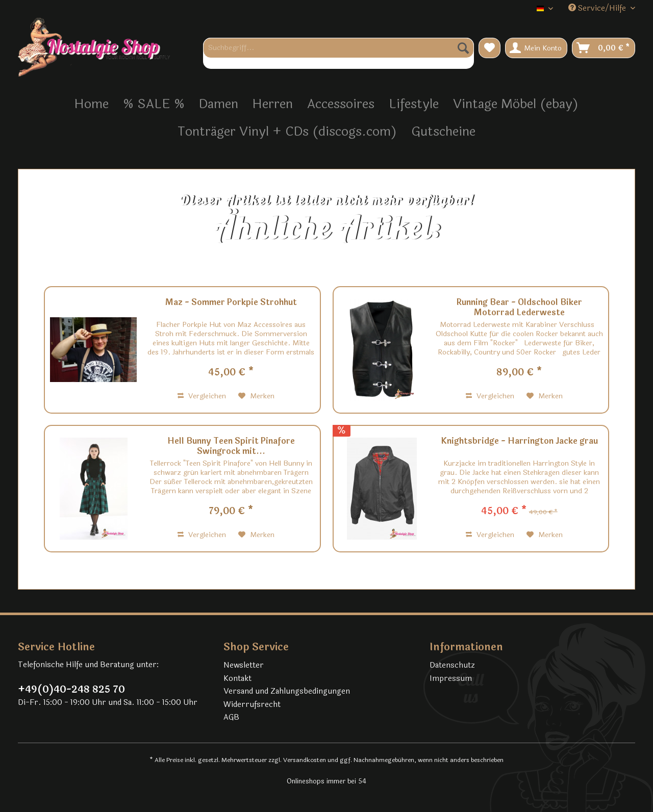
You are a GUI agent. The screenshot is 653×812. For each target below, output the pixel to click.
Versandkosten (305, 760)
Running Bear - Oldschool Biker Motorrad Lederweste (519, 308)
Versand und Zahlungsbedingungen (287, 691)
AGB (231, 717)
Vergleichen (202, 396)
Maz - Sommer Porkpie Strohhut (231, 303)
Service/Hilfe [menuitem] (598, 8)
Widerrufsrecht (252, 705)
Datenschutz (452, 665)
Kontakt (237, 679)
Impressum (451, 679)
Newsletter (244, 665)
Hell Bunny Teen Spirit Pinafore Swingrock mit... (231, 446)
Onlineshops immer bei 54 (326, 781)
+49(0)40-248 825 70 (71, 690)
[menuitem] (338, 53)
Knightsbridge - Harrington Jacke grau (519, 442)
